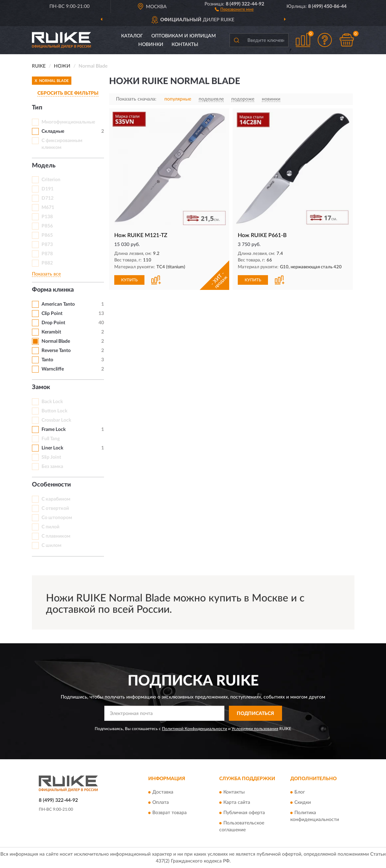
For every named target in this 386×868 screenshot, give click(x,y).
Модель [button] (44, 166)
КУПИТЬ (129, 280)
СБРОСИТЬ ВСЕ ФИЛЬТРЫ (68, 93)
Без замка (52, 467)
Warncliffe (53, 369)
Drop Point (53, 323)
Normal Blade (56, 341)
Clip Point (52, 314)
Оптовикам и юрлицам (184, 36)
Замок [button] (41, 387)
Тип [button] (37, 108)
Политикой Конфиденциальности (195, 729)
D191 (48, 189)
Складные (53, 131)
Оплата (161, 802)
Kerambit (51, 332)
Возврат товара (169, 813)
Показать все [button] (46, 274)
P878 (47, 254)
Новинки (151, 45)
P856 (47, 226)
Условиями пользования (255, 729)
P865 (47, 235)
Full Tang (51, 439)
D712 (48, 198)
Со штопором (57, 518)
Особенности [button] (51, 485)
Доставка (163, 792)
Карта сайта (237, 802)
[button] (234, 9)
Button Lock (54, 411)
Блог (300, 792)
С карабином (56, 499)
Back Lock (52, 402)
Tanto (47, 360)
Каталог (132, 36)
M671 (48, 208)
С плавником (56, 536)
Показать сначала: (136, 99)
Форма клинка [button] (53, 290)
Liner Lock (52, 448)
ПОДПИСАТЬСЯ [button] (255, 714)
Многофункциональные (68, 122)
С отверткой (55, 508)
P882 (47, 263)
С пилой (50, 527)
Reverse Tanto (56, 351)
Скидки (303, 802)
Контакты (185, 45)
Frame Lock (54, 430)
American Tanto (58, 304)
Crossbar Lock (56, 420)
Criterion (51, 180)
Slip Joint (51, 457)
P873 (47, 245)
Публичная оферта (244, 813)
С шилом (51, 546)
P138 (47, 217)
